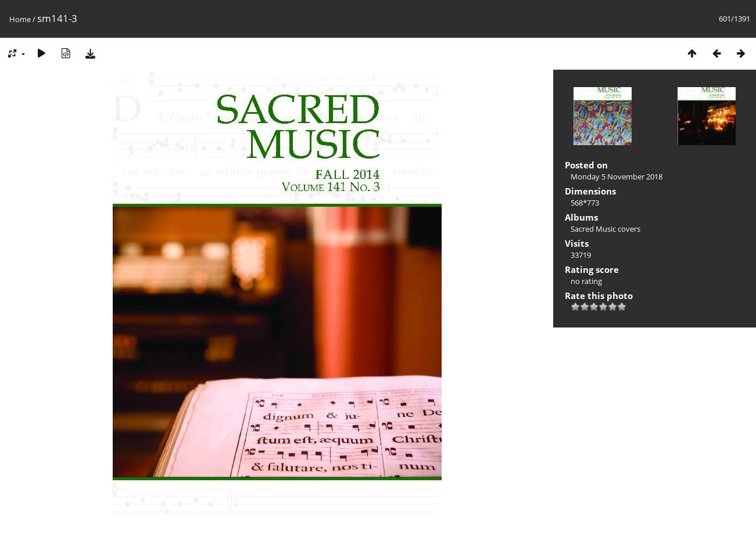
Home (20, 19)
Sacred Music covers (605, 229)
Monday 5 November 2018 (617, 177)
